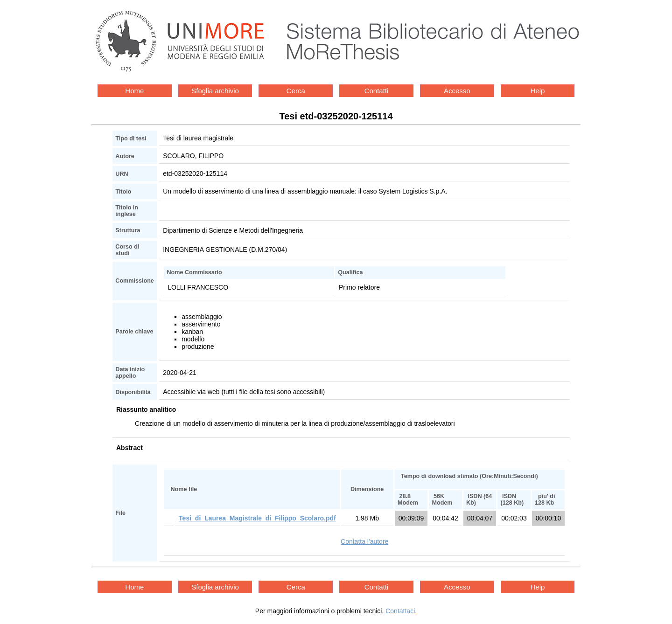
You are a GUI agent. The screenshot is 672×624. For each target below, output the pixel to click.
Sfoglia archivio (215, 91)
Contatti (377, 91)
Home (134, 91)
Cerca (296, 91)
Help (538, 91)
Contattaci (400, 611)
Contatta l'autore (364, 541)
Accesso (457, 91)
